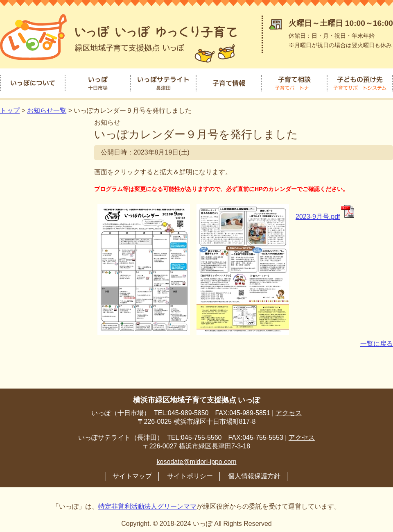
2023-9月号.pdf (325, 213)
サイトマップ (132, 473)
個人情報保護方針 (254, 473)
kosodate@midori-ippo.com (197, 458)
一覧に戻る (377, 340)
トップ (10, 107)
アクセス (289, 410)
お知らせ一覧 (47, 107)
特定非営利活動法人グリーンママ (147, 503)
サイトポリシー (190, 473)
